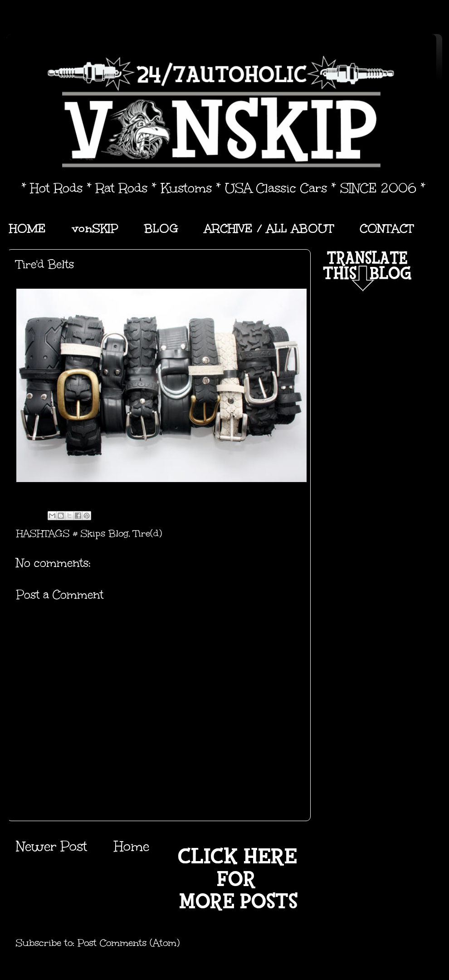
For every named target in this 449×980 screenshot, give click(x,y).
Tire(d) (148, 533)
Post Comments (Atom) (129, 943)
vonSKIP (95, 228)
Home (132, 846)
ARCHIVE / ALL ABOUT (269, 228)
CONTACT (387, 228)
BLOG (161, 228)
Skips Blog (105, 533)
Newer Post (51, 846)
